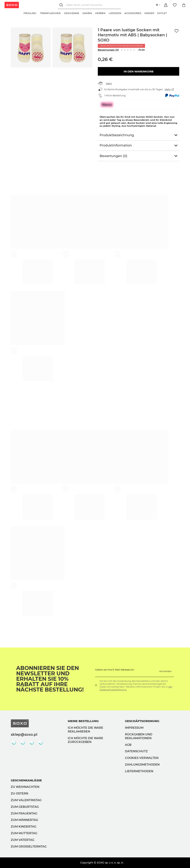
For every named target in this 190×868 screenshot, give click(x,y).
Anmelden (166, 671)
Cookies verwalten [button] (142, 758)
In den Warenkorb (139, 71)
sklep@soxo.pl (24, 734)
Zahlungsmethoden (142, 765)
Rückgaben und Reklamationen (139, 736)
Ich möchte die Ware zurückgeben (85, 740)
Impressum (134, 728)
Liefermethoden (139, 771)
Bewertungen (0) (108, 50)
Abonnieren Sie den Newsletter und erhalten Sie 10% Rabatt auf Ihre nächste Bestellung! (50, 679)
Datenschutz (136, 751)
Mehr (109, 83)
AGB (128, 745)
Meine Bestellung (83, 721)
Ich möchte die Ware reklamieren (85, 730)
